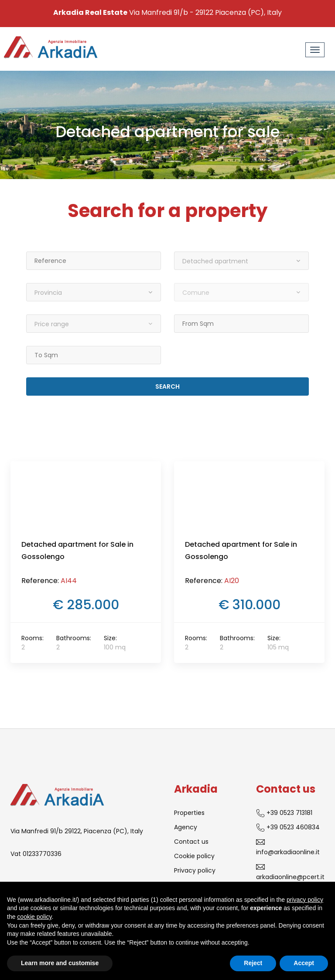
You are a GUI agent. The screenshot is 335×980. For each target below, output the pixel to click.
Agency (186, 827)
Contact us (191, 842)
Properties (189, 813)
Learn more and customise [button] (60, 963)
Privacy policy (195, 870)
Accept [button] (304, 963)
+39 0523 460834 (288, 827)
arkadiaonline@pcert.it (290, 872)
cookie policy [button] (34, 917)
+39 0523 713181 (284, 813)
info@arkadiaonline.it (288, 847)
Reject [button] (253, 963)
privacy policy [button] (305, 900)
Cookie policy (194, 856)
